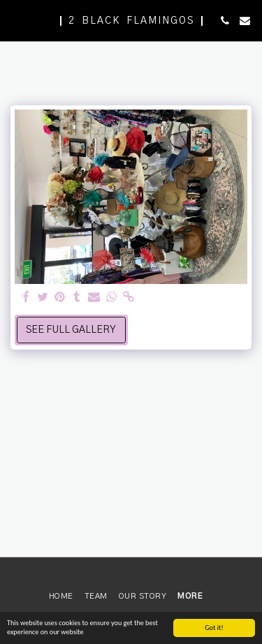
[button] (15, 20)
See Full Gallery (71, 330)
